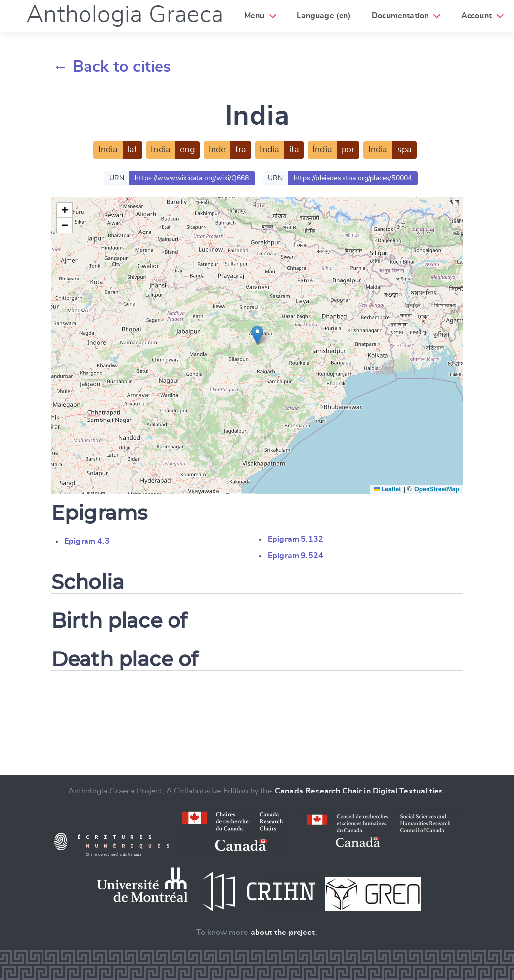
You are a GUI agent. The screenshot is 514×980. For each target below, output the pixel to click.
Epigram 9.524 (296, 556)
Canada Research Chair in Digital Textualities (359, 791)
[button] (257, 335)
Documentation (400, 16)
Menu (254, 16)
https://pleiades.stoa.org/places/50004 (353, 178)
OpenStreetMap (437, 489)
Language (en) (324, 16)
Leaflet (387, 489)
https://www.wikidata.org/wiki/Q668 (192, 178)
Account (476, 16)
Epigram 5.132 (296, 539)
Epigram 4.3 (87, 541)
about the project (283, 933)
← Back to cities (112, 67)
